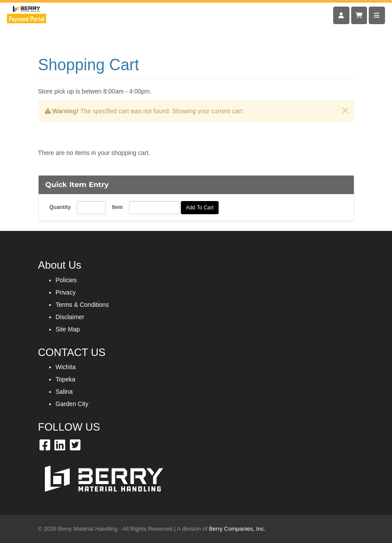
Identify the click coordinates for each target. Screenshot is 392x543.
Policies (66, 280)
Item (117, 207)
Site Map (68, 329)
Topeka (66, 379)
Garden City (72, 404)
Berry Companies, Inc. (237, 529)
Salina (64, 392)
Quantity (60, 207)
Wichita (66, 367)
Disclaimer (70, 317)
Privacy (66, 292)
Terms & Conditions (82, 305)
